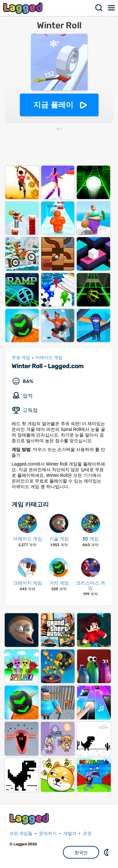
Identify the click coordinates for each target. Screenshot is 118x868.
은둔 (87, 834)
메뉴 (112, 8)
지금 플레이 (53, 105)
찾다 (99, 8)
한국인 (81, 853)
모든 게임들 (21, 834)
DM (107, 852)
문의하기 (48, 834)
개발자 (70, 834)
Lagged (24, 8)
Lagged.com (30, 819)
